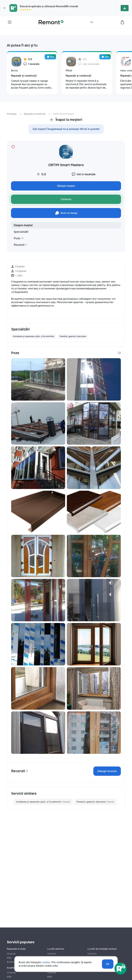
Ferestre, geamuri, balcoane (95, 802)
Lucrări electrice (56, 949)
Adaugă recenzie (107, 771)
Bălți (9, 977)
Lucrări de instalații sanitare (102, 949)
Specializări (21, 232)
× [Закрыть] (4, 8)
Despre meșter (23, 225)
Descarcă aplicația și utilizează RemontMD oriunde (49, 6)
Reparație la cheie (16, 949)
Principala (12, 114)
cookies (46, 962)
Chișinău (11, 954)
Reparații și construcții (35, 114)
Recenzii (20, 245)
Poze (19, 238)
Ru (92, 22)
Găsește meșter (66, 186)
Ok (108, 964)
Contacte (66, 199)
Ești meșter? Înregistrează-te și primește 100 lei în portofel (66, 129)
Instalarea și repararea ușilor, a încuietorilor (43, 802)
